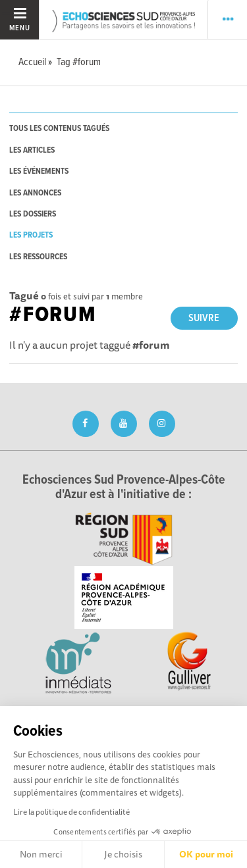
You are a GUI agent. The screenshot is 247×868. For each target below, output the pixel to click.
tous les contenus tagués (59, 129)
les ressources (38, 257)
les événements (39, 171)
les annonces (35, 193)
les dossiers (33, 214)
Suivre (204, 318)
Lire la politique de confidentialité (71, 812)
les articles (32, 150)
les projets (31, 235)
